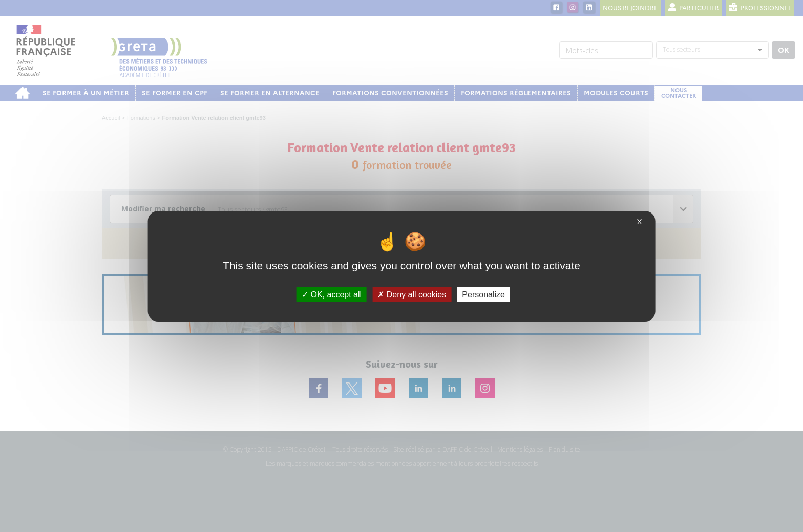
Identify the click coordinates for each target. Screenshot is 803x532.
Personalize (483, 294)
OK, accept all (332, 294)
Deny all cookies (412, 294)
